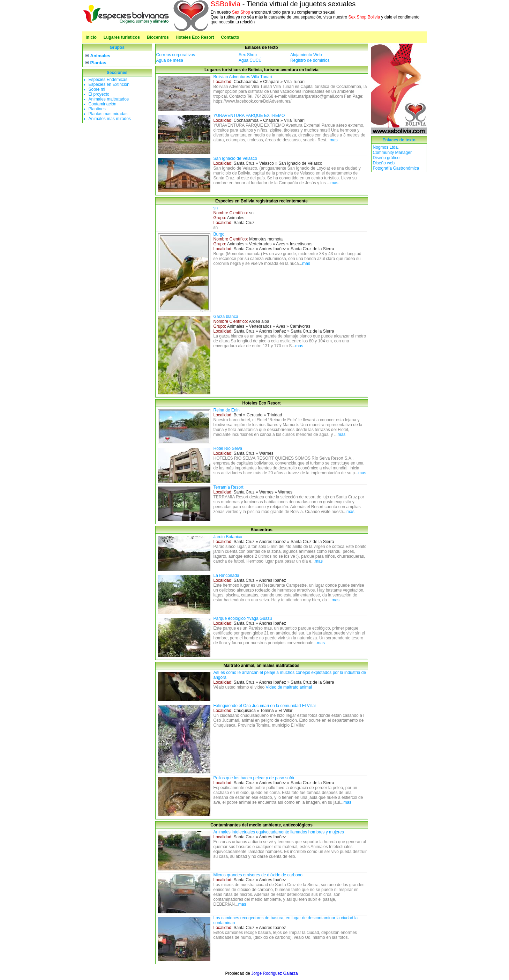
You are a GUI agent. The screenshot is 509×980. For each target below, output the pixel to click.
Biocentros (158, 37)
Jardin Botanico (228, 537)
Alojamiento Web (306, 55)
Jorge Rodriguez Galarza (274, 973)
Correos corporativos (176, 55)
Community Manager (392, 153)
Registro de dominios (310, 60)
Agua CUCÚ (250, 60)
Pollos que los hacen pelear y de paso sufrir (254, 778)
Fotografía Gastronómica (396, 168)
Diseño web (384, 163)
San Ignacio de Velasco (235, 158)
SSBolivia (226, 4)
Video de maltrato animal (289, 687)
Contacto (230, 37)
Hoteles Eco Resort (195, 37)
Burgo (219, 234)
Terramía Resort (229, 487)
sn (216, 208)
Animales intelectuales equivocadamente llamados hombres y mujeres (279, 832)
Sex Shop (241, 12)
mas (334, 140)
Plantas (98, 63)
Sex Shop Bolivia (364, 17)
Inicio (91, 37)
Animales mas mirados (110, 119)
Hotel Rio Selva (228, 448)
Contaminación (103, 104)
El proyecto (99, 94)
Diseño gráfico (386, 158)
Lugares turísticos (122, 37)
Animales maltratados (109, 99)
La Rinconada (226, 576)
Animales (100, 56)
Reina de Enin (227, 410)
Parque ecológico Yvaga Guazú (243, 618)
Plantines (97, 109)
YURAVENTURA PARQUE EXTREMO (249, 116)
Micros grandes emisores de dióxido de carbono (258, 875)
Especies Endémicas (108, 80)
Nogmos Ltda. (386, 147)
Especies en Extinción (109, 84)
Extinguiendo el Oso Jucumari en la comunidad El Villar (265, 706)
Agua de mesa (170, 60)
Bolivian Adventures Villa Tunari (243, 77)
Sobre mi (97, 89)
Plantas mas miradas (108, 114)
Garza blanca (226, 317)
